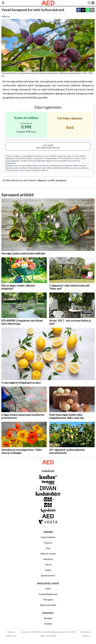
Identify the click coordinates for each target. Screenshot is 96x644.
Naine (48, 570)
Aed (84, 158)
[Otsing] (89, 3)
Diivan (30, 158)
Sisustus (48, 543)
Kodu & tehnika (48, 537)
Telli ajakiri (48, 600)
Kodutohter (38, 158)
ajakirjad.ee (67, 168)
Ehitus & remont (48, 554)
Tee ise (48, 564)
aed (25, 180)
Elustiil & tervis (48, 575)
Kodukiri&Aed (20, 158)
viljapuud (42, 180)
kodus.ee (44, 156)
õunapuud (61, 180)
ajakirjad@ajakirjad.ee (56, 632)
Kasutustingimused (48, 594)
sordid (51, 180)
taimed (32, 180)
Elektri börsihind (48, 605)
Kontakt (48, 624)
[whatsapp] (88, 10)
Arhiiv (48, 589)
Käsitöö (78, 158)
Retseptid (48, 559)
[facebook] (79, 10)
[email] (92, 10)
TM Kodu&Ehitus (66, 158)
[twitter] (83, 10)
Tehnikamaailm (51, 158)
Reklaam (48, 618)
